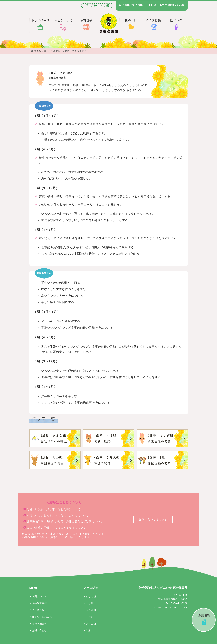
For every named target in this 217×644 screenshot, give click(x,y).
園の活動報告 (40, 624)
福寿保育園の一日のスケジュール (131, 25)
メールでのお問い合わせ (169, 5)
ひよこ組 (55, 438)
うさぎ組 (162, 438)
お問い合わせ (40, 631)
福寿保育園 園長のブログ (176, 25)
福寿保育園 (40, 51)
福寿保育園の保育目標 (86, 25)
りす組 (109, 438)
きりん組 (109, 460)
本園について (40, 597)
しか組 (55, 460)
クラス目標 (38, 610)
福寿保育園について (64, 25)
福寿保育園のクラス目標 (154, 25)
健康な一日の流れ (42, 617)
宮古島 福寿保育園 (41, 25)
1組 (162, 460)
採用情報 (204, 620)
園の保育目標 (40, 603)
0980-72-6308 (133, 5)
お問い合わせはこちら (153, 519)
